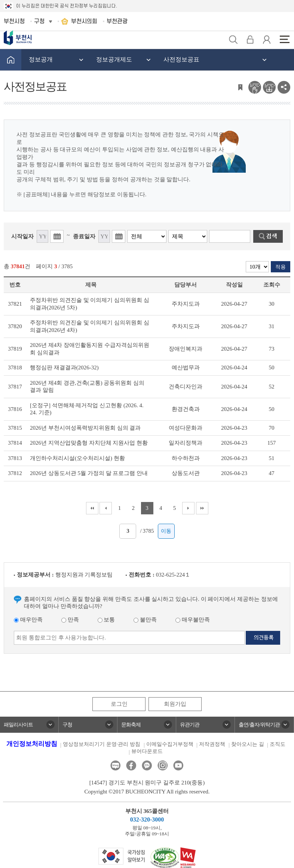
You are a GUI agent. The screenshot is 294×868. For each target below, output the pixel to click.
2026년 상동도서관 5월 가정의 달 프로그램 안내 (89, 473)
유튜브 (178, 766)
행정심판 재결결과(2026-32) (64, 368)
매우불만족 (193, 620)
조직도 (278, 744)
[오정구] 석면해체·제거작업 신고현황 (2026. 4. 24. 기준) (87, 409)
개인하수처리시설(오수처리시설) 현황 (77, 458)
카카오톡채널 (147, 766)
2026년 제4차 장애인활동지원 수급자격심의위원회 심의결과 (90, 349)
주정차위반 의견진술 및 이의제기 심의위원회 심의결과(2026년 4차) (90, 326)
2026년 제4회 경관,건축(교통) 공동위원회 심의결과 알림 (87, 387)
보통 (106, 620)
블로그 (115, 766)
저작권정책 (212, 744)
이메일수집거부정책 (170, 744)
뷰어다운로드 (147, 751)
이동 (166, 531)
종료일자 (84, 236)
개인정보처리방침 (32, 744)
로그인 (119, 704)
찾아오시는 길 (248, 744)
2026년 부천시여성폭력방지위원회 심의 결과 (85, 428)
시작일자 (22, 236)
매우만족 (28, 620)
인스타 (163, 766)
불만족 (145, 620)
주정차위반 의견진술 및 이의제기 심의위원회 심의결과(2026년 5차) (90, 304)
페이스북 (131, 766)
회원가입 (175, 704)
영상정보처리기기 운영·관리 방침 (102, 744)
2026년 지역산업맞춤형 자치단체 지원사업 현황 (89, 443)
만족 (70, 620)
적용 (281, 267)
